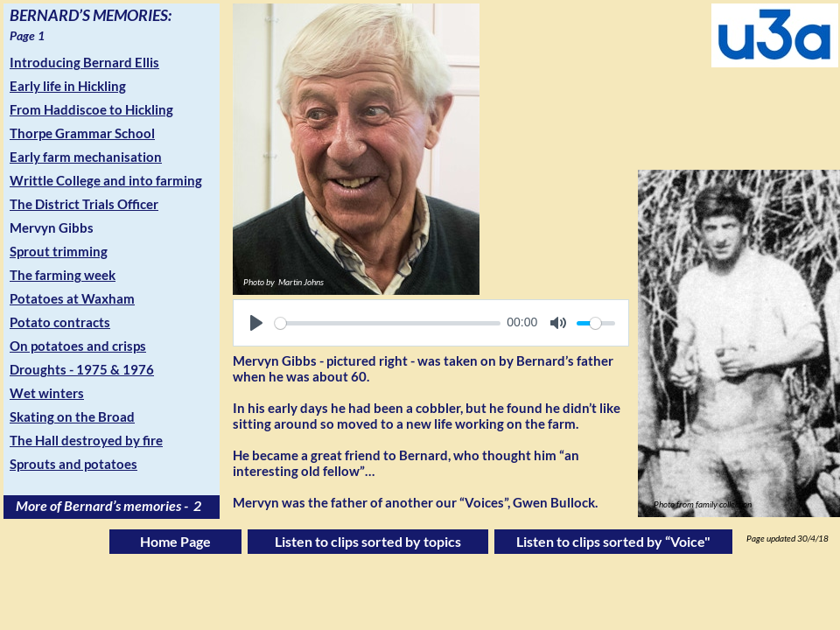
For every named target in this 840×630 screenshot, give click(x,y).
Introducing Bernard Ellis (84, 62)
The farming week (63, 275)
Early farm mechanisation (86, 157)
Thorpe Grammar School (82, 133)
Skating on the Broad (72, 416)
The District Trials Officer (84, 204)
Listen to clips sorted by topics (368, 541)
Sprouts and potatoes (73, 464)
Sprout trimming (59, 251)
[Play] (256, 323)
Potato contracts (60, 322)
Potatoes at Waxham (72, 298)
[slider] (388, 323)
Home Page (175, 541)
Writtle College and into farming (106, 180)
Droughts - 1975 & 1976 (82, 369)
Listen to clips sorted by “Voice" (613, 541)
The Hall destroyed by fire (86, 440)
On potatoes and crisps (78, 346)
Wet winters (47, 393)
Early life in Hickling (68, 86)
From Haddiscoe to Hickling (91, 109)
